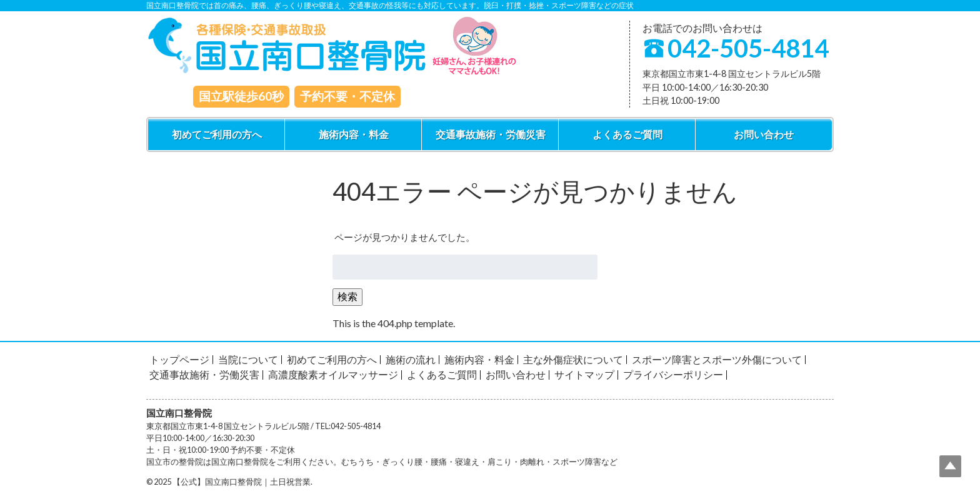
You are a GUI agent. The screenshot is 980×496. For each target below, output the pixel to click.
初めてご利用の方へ (217, 134)
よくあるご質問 (627, 134)
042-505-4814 (748, 48)
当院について (248, 359)
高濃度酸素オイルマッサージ (333, 374)
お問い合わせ (764, 134)
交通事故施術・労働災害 (491, 134)
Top (950, 466)
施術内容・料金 (354, 134)
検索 (347, 296)
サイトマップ (584, 374)
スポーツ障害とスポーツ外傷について (717, 359)
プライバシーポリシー (673, 374)
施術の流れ (411, 359)
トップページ (179, 359)
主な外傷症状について (573, 359)
